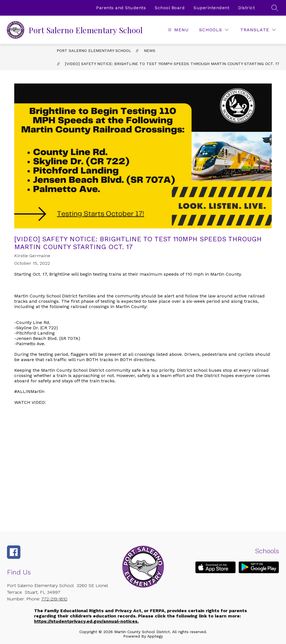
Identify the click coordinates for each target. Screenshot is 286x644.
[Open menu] (178, 30)
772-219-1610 (54, 599)
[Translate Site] (258, 30)
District (246, 8)
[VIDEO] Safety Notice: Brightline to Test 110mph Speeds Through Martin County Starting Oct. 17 (172, 64)
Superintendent (211, 8)
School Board (170, 8)
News (150, 51)
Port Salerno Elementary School (94, 51)
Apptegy (155, 636)
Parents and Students (121, 8)
